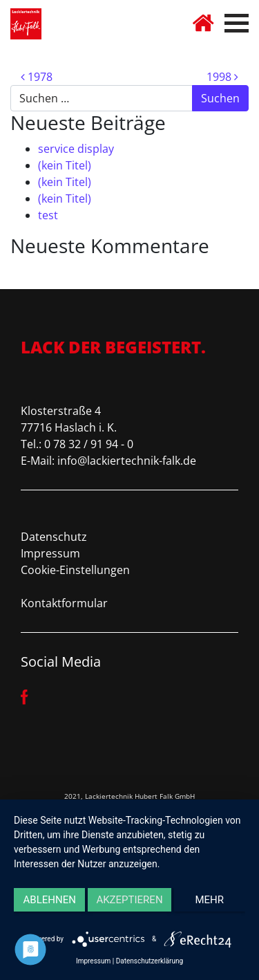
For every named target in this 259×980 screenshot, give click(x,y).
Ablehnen (50, 900)
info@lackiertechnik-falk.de (127, 461)
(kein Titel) (65, 165)
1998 (222, 77)
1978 (37, 77)
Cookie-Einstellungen (75, 570)
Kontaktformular (64, 603)
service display (76, 149)
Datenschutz (54, 537)
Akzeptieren (129, 900)
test (48, 215)
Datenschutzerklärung (150, 961)
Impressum (50, 553)
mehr (210, 900)
